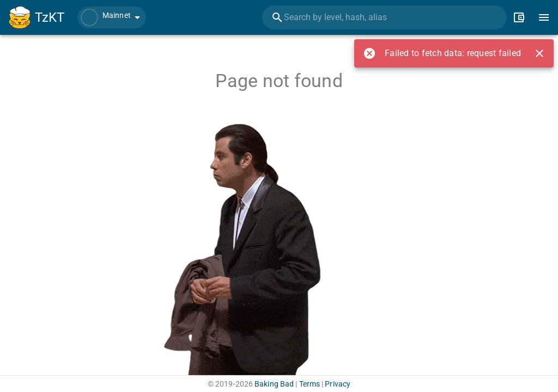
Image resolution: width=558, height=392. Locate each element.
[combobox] (384, 17)
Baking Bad (274, 384)
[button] (112, 17)
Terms (310, 384)
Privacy (338, 384)
